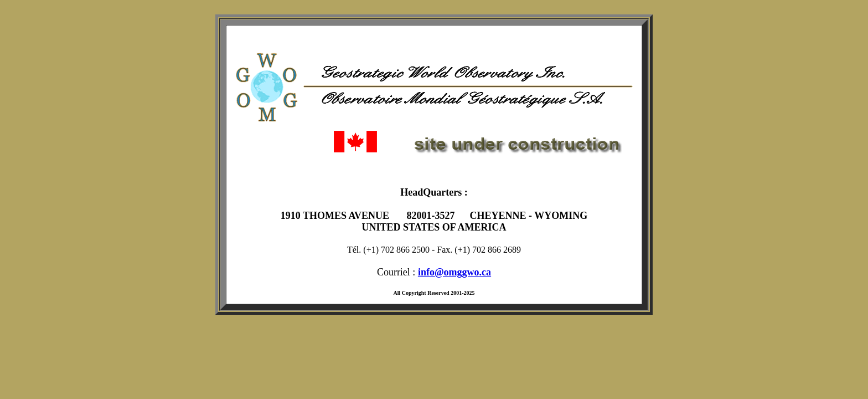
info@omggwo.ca (454, 272)
